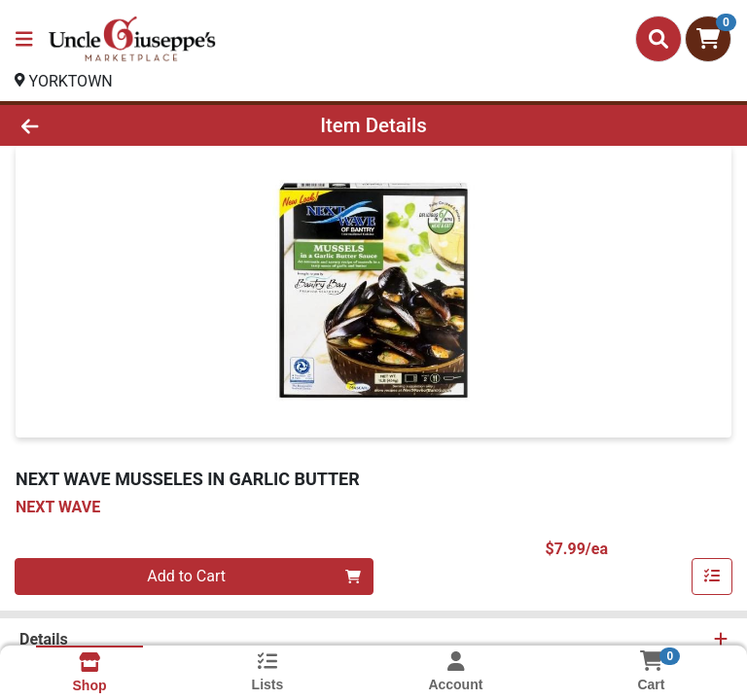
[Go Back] (105, 125)
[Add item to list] (712, 577)
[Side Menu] (24, 39)
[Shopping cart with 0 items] (708, 39)
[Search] (658, 39)
